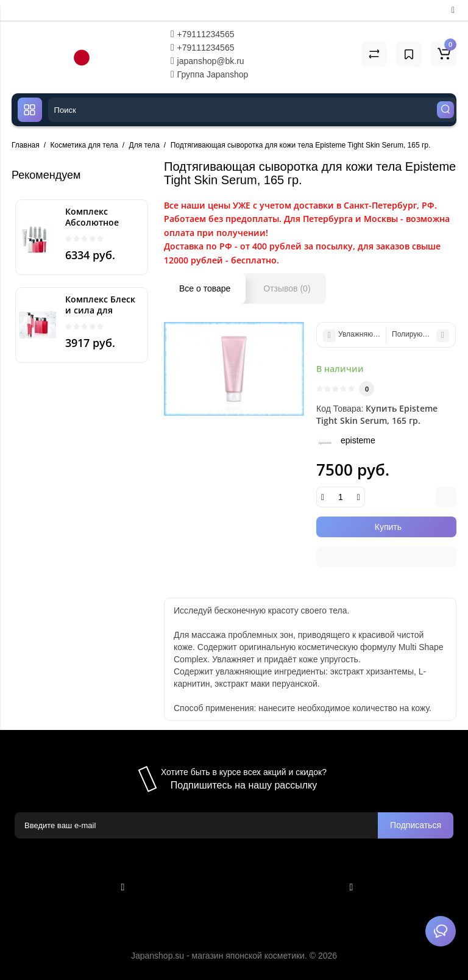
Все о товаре (205, 288)
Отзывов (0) (287, 288)
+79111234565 (203, 34)
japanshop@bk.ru (207, 61)
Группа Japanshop (210, 74)
